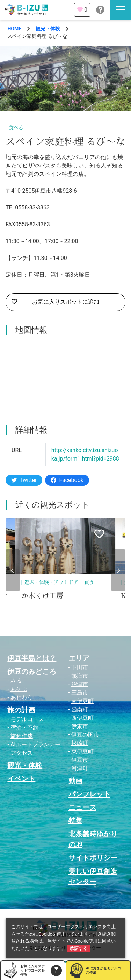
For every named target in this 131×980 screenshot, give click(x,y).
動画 (75, 781)
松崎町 (80, 743)
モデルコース (27, 719)
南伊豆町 (82, 701)
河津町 (80, 768)
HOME (14, 29)
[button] (13, 570)
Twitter (24, 480)
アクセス (22, 753)
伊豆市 (80, 760)
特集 (75, 821)
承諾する (79, 948)
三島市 (80, 693)
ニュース (82, 807)
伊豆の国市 (85, 735)
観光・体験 (48, 29)
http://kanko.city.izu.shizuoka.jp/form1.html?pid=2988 (85, 454)
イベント (21, 779)
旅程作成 (22, 736)
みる (16, 681)
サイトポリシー (93, 858)
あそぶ (19, 689)
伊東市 (80, 726)
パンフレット (89, 794)
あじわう (22, 698)
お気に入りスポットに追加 (55, 302)
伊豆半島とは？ (32, 658)
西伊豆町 (82, 718)
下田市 (80, 667)
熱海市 (80, 676)
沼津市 (80, 684)
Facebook (67, 480)
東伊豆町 (82, 751)
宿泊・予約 (24, 728)
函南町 (80, 709)
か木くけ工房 (42, 596)
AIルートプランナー (35, 744)
